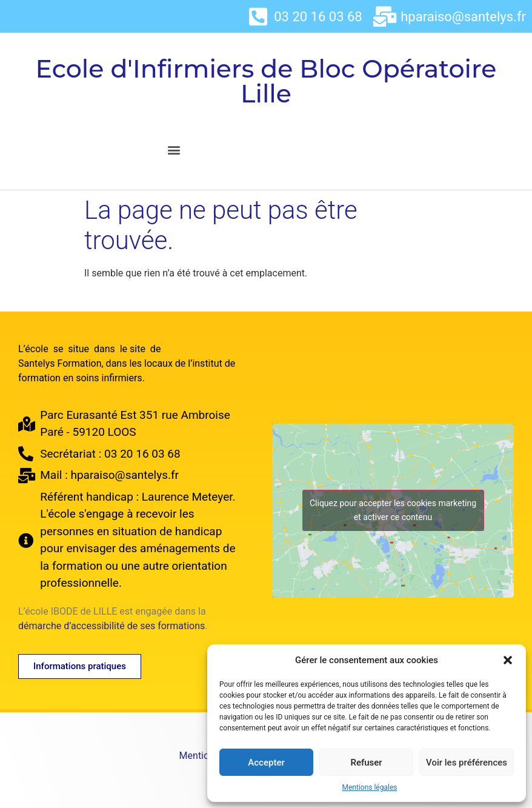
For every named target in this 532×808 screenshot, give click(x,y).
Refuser (366, 763)
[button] (508, 660)
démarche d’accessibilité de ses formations (111, 626)
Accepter (266, 763)
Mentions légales (370, 787)
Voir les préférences (467, 763)
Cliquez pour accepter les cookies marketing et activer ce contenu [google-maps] (393, 510)
